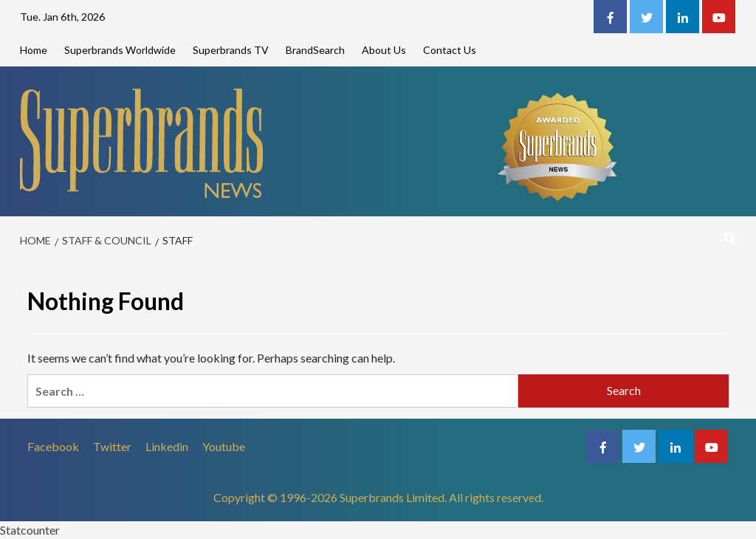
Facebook (53, 446)
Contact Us (450, 50)
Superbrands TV (231, 50)
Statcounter (30, 530)
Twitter (112, 446)
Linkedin (167, 446)
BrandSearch (315, 50)
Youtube (224, 446)
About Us (384, 50)
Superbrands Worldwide (120, 50)
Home (34, 50)
